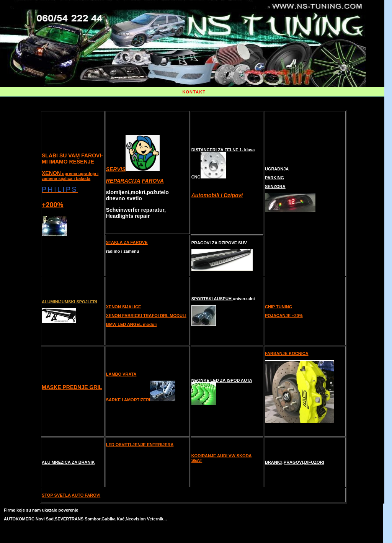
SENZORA (275, 186)
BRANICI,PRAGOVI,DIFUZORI (295, 462)
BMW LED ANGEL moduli (131, 324)
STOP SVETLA (56, 495)
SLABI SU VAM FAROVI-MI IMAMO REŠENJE (72, 159)
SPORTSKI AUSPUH (212, 299)
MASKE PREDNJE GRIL (72, 387)
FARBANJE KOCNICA (287, 353)
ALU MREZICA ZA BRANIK (68, 462)
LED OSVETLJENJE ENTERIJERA (140, 445)
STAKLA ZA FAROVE (127, 242)
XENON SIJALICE (124, 307)
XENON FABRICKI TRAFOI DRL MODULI (146, 316)
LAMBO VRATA (121, 374)
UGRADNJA (277, 169)
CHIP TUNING (278, 307)
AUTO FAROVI (86, 495)
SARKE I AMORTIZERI (128, 400)
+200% (53, 205)
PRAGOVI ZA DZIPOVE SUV (219, 243)
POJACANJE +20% (284, 316)
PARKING (274, 178)
